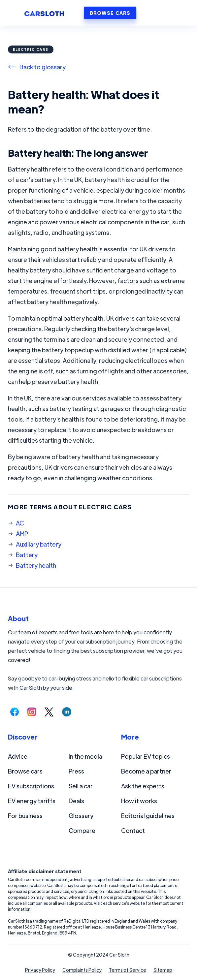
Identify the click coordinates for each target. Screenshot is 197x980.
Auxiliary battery (39, 544)
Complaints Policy (82, 970)
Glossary (81, 816)
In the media (85, 756)
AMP (22, 534)
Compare (82, 830)
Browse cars (25, 771)
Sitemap (163, 970)
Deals (76, 801)
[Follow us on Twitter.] (49, 712)
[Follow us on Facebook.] (15, 712)
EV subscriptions (31, 786)
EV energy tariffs (32, 801)
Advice (18, 756)
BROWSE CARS (110, 13)
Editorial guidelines (148, 816)
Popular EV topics (146, 756)
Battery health (36, 565)
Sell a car (81, 786)
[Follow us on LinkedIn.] (67, 712)
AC (20, 523)
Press (76, 771)
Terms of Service (128, 970)
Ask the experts (143, 786)
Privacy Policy (40, 970)
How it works (139, 801)
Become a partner (146, 771)
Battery (27, 555)
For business (25, 816)
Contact (133, 830)
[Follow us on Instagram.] (32, 712)
